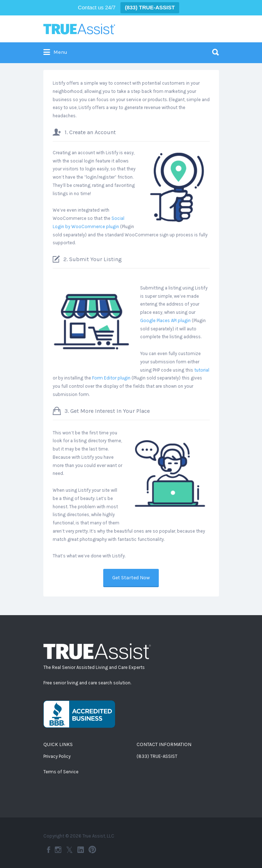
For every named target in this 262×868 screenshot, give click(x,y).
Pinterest (92, 850)
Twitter (69, 850)
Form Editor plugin (111, 378)
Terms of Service (61, 772)
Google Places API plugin (165, 320)
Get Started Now (131, 578)
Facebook (49, 850)
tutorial (202, 370)
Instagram (58, 850)
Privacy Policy (57, 756)
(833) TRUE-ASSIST (157, 756)
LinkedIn (81, 850)
